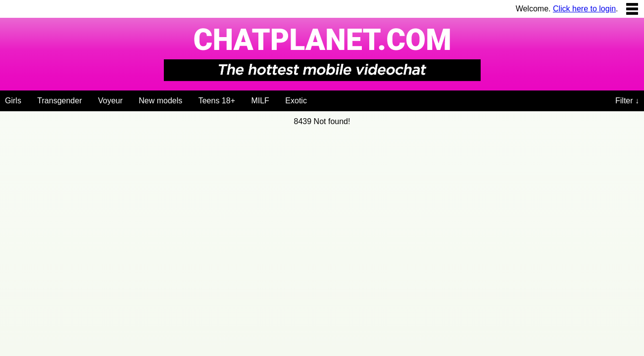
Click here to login (584, 9)
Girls (13, 101)
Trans (59, 101)
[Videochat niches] (318, 99)
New (160, 101)
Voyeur (110, 101)
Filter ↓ (627, 101)
